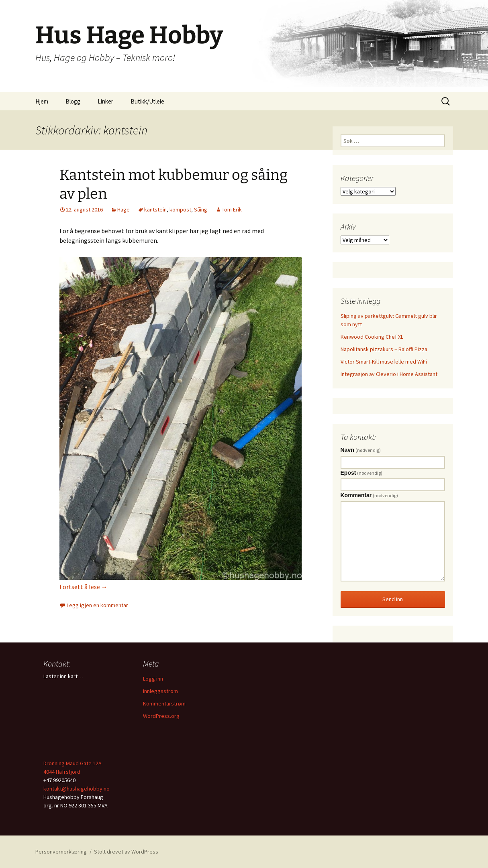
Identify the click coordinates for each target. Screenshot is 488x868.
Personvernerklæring (61, 852)
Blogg (73, 101)
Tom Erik (232, 209)
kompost (180, 209)
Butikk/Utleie (147, 101)
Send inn (393, 599)
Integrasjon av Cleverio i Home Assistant (389, 374)
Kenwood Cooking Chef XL (372, 337)
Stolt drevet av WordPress (126, 852)
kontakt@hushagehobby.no (77, 789)
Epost (362, 473)
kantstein (155, 209)
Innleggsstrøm (160, 691)
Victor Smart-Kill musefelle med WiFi (384, 362)
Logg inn (153, 679)
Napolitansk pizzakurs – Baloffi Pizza (384, 349)
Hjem (42, 101)
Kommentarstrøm (164, 703)
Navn (361, 450)
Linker (105, 101)
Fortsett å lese (84, 587)
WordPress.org (161, 716)
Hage (124, 209)
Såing (201, 209)
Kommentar (370, 495)
